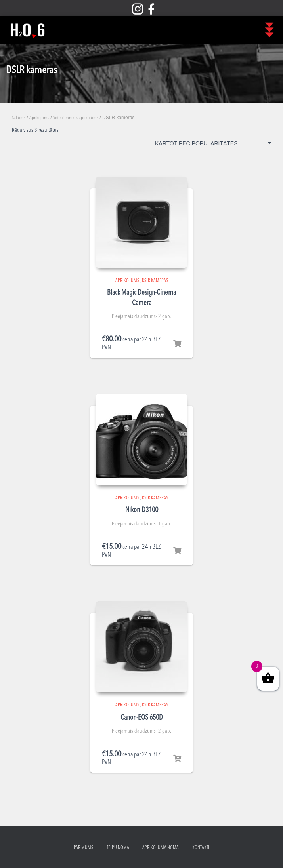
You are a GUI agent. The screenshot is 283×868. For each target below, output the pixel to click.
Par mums (83, 848)
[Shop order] (213, 145)
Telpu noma (118, 848)
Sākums (19, 118)
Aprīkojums (39, 118)
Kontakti (201, 848)
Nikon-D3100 (142, 510)
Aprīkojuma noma (161, 848)
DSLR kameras (155, 281)
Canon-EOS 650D (142, 718)
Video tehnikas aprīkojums (76, 118)
